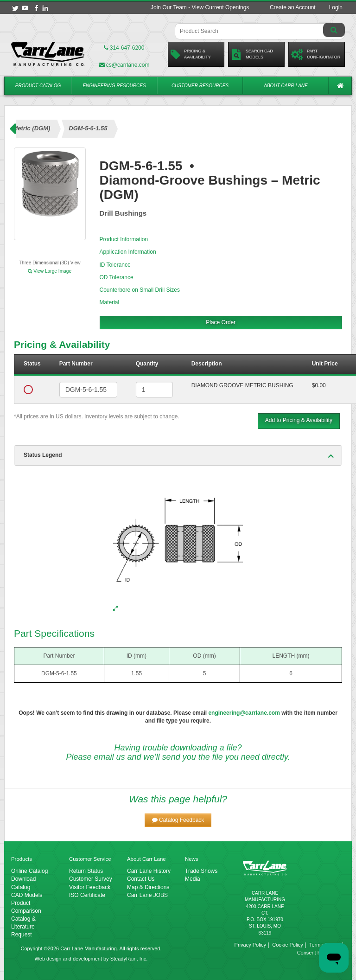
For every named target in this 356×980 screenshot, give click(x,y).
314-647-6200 (124, 48)
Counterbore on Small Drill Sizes (140, 290)
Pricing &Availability (191, 54)
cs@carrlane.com (124, 65)
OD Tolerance (117, 277)
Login (336, 7)
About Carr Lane (286, 86)
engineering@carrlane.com (244, 713)
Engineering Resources (114, 86)
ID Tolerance (115, 265)
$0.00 (319, 385)
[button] (178, 820)
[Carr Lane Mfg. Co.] (48, 54)
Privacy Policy (250, 945)
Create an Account (293, 7)
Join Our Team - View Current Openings (200, 7)
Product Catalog (38, 86)
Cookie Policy (288, 945)
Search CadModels (252, 54)
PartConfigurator (316, 54)
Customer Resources (200, 86)
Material (110, 302)
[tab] (178, 455)
